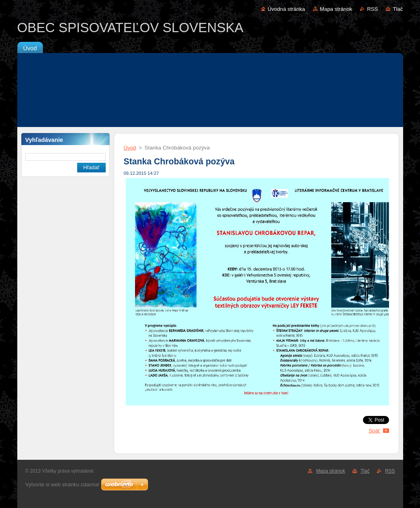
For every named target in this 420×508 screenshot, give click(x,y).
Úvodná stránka (286, 9)
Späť (374, 431)
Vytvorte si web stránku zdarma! (62, 484)
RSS (372, 9)
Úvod (130, 148)
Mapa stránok (336, 9)
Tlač (398, 9)
